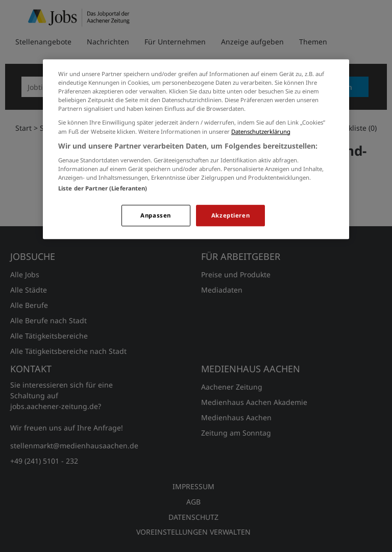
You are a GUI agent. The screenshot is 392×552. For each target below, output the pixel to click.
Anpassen (156, 216)
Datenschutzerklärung (261, 131)
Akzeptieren (230, 216)
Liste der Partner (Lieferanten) (103, 189)
